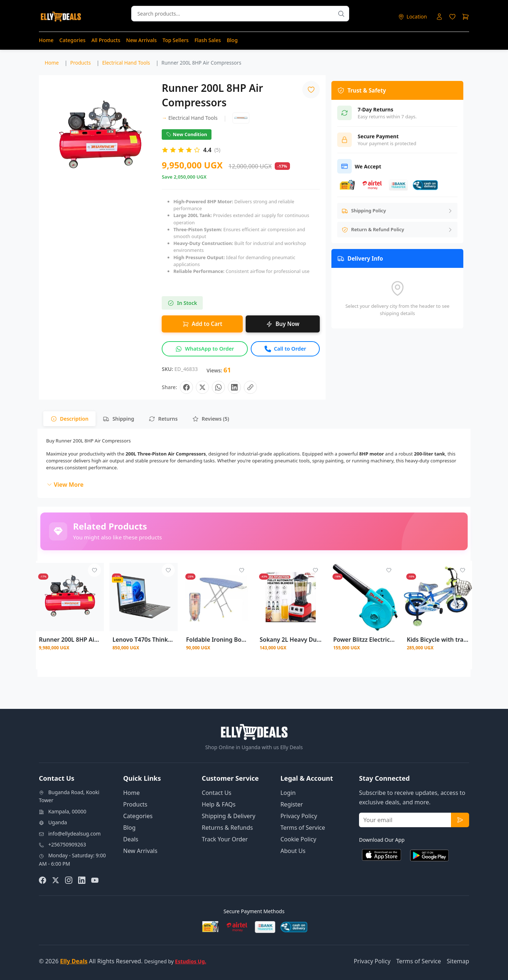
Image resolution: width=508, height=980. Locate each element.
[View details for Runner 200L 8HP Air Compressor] (70, 597)
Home (46, 40)
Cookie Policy (299, 839)
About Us (293, 851)
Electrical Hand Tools (190, 118)
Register (292, 804)
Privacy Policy (299, 816)
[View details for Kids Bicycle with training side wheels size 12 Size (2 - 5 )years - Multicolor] (438, 597)
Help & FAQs (219, 804)
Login (288, 793)
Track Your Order (225, 839)
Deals (131, 839)
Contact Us (216, 793)
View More (65, 485)
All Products (106, 40)
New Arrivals (141, 40)
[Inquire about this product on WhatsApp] (205, 349)
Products (135, 804)
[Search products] (341, 14)
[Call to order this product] (285, 349)
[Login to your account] (439, 17)
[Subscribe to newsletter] (460, 820)
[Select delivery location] (412, 17)
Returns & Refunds (227, 828)
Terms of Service (303, 828)
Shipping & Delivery (228, 816)
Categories (72, 40)
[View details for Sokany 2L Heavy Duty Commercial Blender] (291, 597)
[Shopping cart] (465, 17)
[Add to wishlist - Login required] (94, 570)
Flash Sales (208, 40)
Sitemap (458, 961)
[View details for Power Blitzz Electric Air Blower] (364, 597)
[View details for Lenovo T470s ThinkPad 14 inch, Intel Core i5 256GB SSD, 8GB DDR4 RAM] (143, 597)
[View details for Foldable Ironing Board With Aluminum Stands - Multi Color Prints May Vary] (217, 597)
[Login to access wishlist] (452, 17)
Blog (232, 40)
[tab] (69, 419)
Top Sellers (176, 40)
